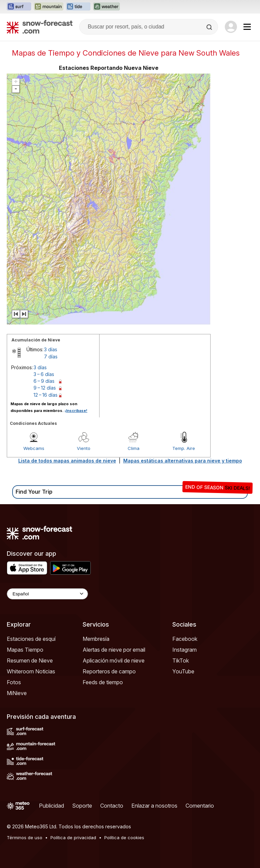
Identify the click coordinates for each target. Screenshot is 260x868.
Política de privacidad (73, 837)
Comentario (200, 806)
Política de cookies (124, 837)
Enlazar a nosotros (154, 806)
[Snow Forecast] (40, 27)
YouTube (183, 671)
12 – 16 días (46, 395)
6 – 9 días (44, 381)
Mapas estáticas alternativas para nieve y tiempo (183, 461)
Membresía (96, 639)
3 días (51, 349)
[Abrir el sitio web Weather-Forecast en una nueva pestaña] (106, 7)
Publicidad (51, 806)
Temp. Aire (184, 448)
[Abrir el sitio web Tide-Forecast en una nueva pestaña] (78, 7)
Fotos (14, 682)
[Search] (210, 27)
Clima (134, 448)
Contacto (112, 806)
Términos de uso (25, 837)
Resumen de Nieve (30, 660)
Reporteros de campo (109, 671)
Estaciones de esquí (31, 639)
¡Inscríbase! (76, 411)
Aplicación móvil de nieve (114, 660)
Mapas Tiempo (25, 650)
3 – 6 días (44, 374)
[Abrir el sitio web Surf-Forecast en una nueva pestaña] (19, 7)
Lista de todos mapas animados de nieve (67, 461)
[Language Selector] (47, 594)
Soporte (82, 806)
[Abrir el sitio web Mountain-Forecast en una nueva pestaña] (49, 7)
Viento (84, 448)
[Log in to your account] (231, 27)
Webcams (34, 448)
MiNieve (17, 693)
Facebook (185, 639)
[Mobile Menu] (247, 27)
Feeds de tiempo (103, 682)
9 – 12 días (45, 388)
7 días (51, 357)
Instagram (185, 650)
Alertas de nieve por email (114, 650)
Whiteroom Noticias (31, 671)
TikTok (181, 660)
